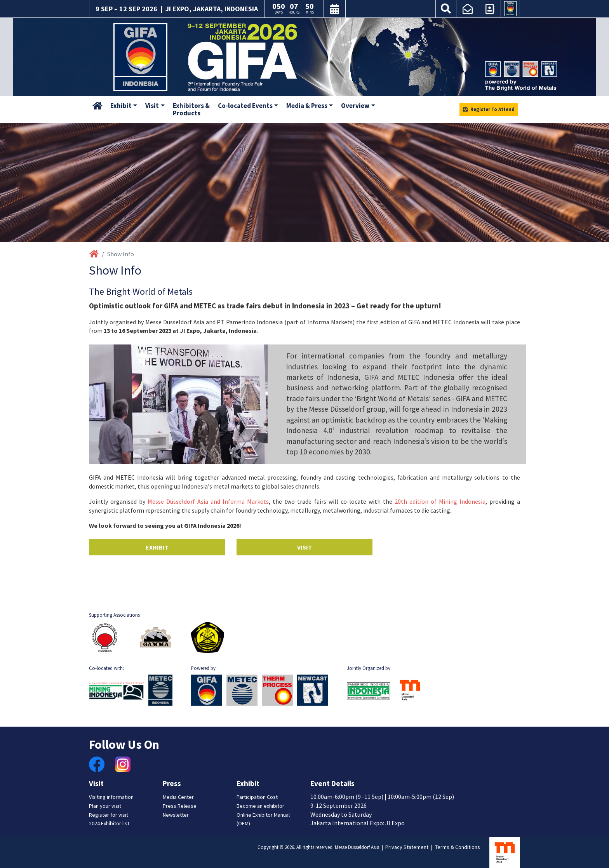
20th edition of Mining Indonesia (440, 501)
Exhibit (157, 547)
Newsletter (176, 815)
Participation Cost (257, 797)
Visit (304, 547)
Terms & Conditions (458, 847)
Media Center (178, 797)
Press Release (180, 806)
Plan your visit (105, 806)
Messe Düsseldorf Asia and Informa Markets (208, 501)
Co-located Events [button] (245, 106)
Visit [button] (152, 106)
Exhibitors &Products (191, 109)
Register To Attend (489, 109)
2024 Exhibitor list (109, 823)
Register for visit (109, 815)
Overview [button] (355, 106)
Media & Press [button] (307, 106)
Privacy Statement (407, 847)
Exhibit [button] (121, 106)
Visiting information (111, 797)
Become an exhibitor (260, 806)
